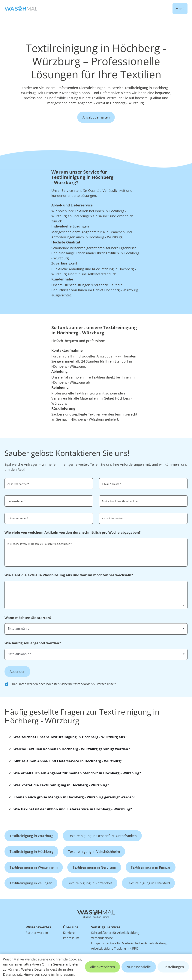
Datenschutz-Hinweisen (22, 974)
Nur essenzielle (139, 967)
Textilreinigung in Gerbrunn (94, 867)
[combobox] (143, 501)
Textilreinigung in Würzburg (31, 836)
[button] (96, 737)
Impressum (65, 974)
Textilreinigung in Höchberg (31, 852)
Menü (180, 9)
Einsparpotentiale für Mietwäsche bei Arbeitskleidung (129, 943)
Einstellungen (173, 967)
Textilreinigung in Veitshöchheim (94, 852)
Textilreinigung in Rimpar (151, 867)
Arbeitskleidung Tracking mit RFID (115, 948)
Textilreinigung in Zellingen (31, 883)
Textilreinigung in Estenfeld (148, 883)
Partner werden (37, 933)
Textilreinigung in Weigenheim (34, 867)
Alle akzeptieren (102, 967)
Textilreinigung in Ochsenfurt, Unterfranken (102, 836)
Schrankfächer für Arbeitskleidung (115, 933)
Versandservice (102, 938)
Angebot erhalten (96, 117)
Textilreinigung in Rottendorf (90, 883)
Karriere (69, 933)
